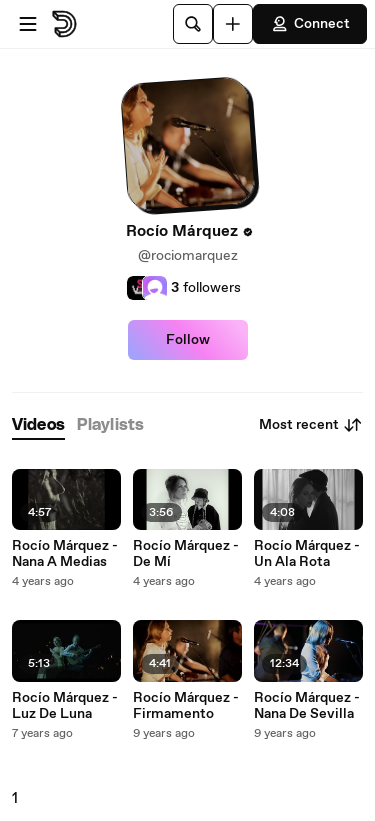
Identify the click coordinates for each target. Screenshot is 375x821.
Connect (310, 24)
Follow (188, 340)
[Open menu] (28, 24)
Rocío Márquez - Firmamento (186, 706)
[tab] (38, 425)
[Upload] (233, 24)
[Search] (193, 24)
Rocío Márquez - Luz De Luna (65, 706)
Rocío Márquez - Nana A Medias (65, 554)
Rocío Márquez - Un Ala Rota (307, 554)
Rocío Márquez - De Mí (186, 554)
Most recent (311, 425)
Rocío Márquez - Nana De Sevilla (307, 706)
